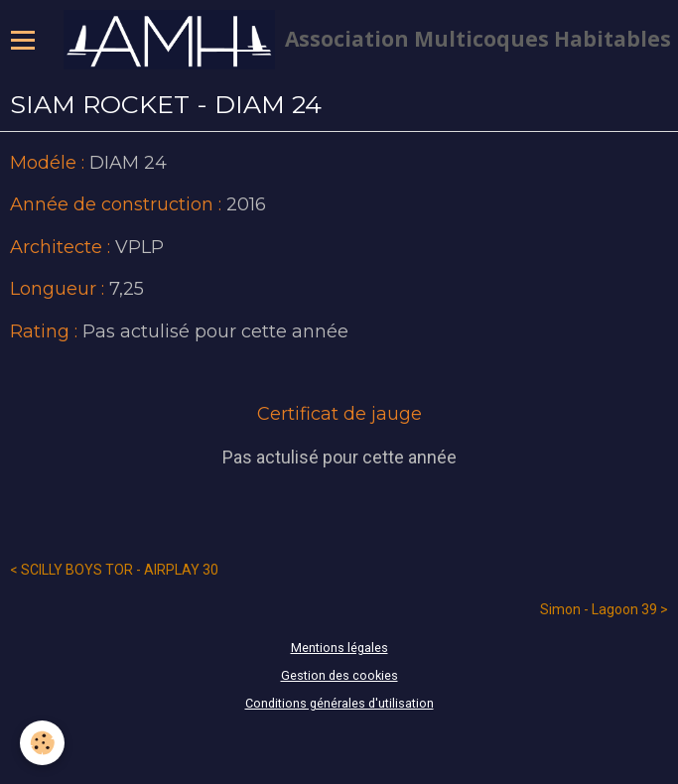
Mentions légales (339, 648)
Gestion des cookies (339, 675)
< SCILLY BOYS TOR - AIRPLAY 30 (114, 570)
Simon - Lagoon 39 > (604, 609)
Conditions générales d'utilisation (339, 703)
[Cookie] (42, 743)
